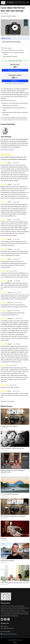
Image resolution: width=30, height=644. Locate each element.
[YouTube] (2, 619)
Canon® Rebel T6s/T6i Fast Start (11, 42)
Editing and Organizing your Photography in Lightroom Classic (13, 471)
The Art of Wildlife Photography (10, 494)
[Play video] (15, 27)
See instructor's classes (7, 150)
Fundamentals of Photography (9, 426)
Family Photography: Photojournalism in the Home (15, 583)
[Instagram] (8, 619)
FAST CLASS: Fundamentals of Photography (13, 516)
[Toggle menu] (28, 2)
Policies (15, 642)
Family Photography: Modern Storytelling (12, 448)
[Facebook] (5, 619)
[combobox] (16, 2)
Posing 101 (4, 538)
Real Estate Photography (8, 560)
